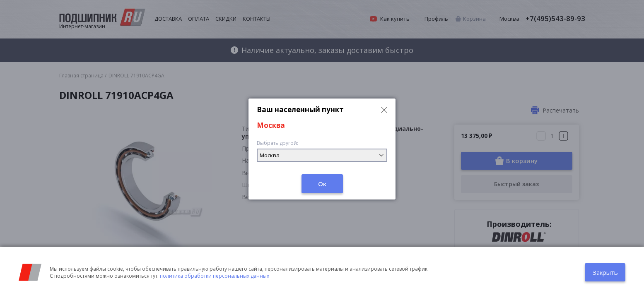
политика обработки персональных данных (215, 276)
